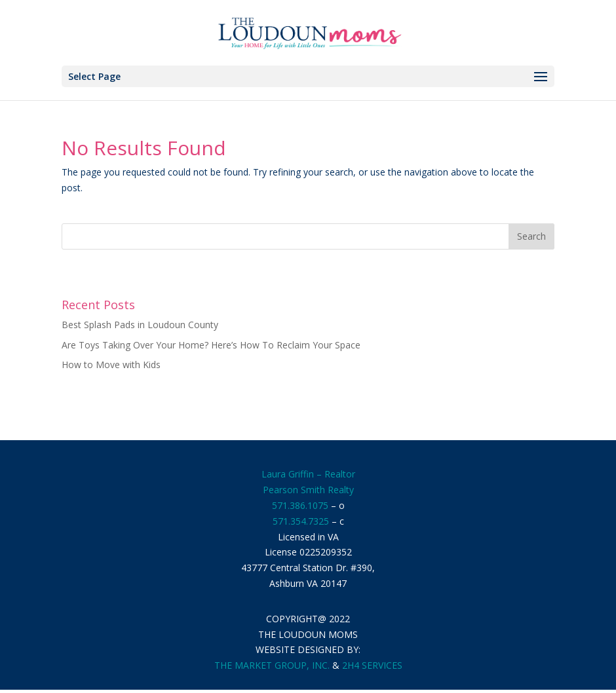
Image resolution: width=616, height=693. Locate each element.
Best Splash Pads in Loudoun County (140, 325)
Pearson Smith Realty (308, 490)
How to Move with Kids (111, 365)
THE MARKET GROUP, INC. (272, 665)
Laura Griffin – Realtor (308, 474)
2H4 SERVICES (372, 665)
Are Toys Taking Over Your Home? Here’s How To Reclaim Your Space (211, 345)
